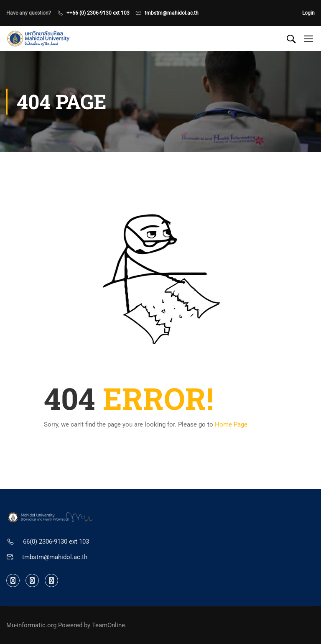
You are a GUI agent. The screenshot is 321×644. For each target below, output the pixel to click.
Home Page (231, 424)
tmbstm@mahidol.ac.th (172, 13)
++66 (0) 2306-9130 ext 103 (98, 13)
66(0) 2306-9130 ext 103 (56, 542)
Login (308, 13)
